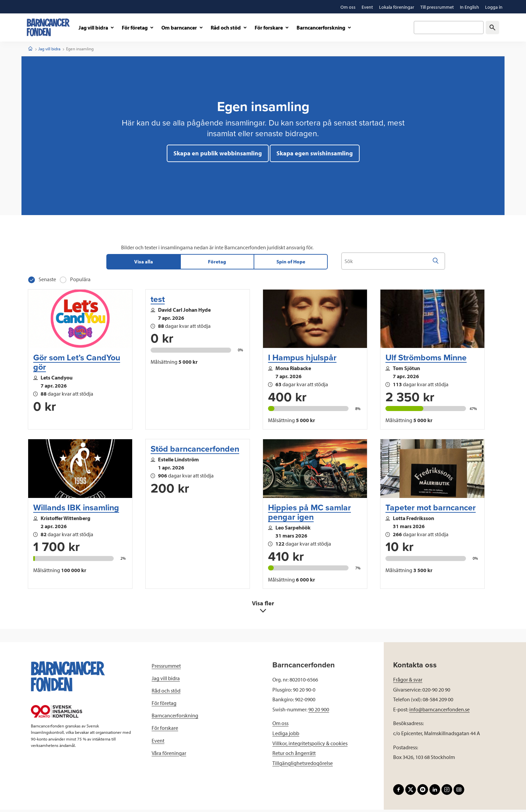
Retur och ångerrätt (294, 755)
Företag (217, 263)
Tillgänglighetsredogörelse (303, 765)
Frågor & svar (408, 681)
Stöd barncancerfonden (195, 451)
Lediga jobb (286, 735)
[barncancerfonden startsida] (48, 27)
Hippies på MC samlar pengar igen (309, 515)
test (158, 301)
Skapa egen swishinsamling (315, 153)
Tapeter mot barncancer (431, 510)
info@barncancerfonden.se (439, 711)
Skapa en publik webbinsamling (218, 153)
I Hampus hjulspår (302, 360)
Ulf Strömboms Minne (426, 360)
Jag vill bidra (49, 49)
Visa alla (144, 263)
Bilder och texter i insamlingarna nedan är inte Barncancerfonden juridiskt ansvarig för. (217, 247)
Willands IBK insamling (76, 510)
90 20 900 (319, 711)
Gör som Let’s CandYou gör (77, 365)
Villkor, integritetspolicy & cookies (310, 745)
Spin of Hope (291, 263)
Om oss (280, 725)
